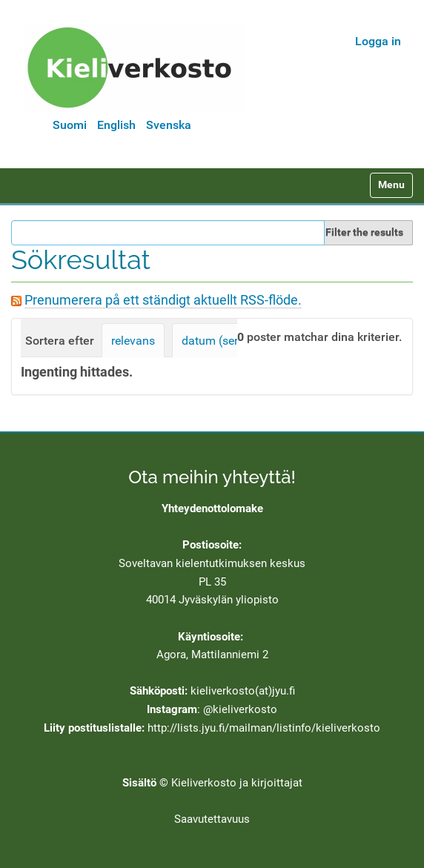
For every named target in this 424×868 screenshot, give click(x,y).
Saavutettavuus (212, 819)
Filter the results (364, 232)
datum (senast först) (235, 341)
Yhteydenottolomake (212, 508)
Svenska (169, 125)
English (116, 125)
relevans (133, 341)
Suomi (70, 125)
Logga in (378, 41)
